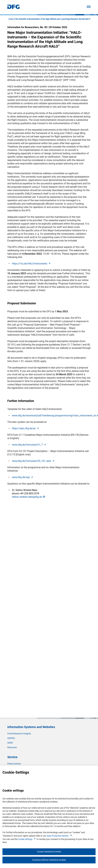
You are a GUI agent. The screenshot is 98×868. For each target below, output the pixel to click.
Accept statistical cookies (49, 852)
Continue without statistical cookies (49, 860)
